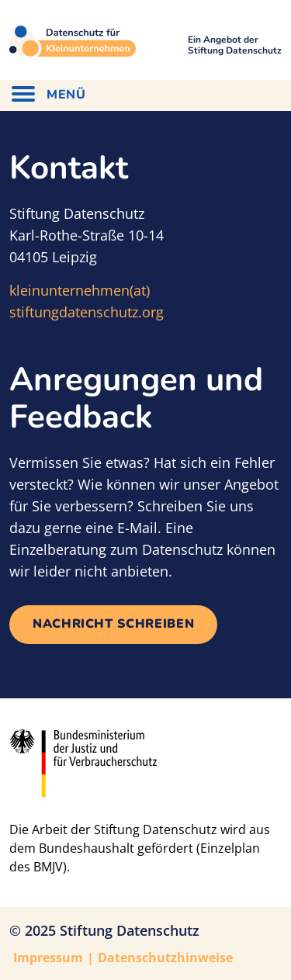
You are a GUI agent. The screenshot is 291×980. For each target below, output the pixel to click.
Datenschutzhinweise (165, 957)
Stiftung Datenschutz (130, 930)
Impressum (48, 957)
